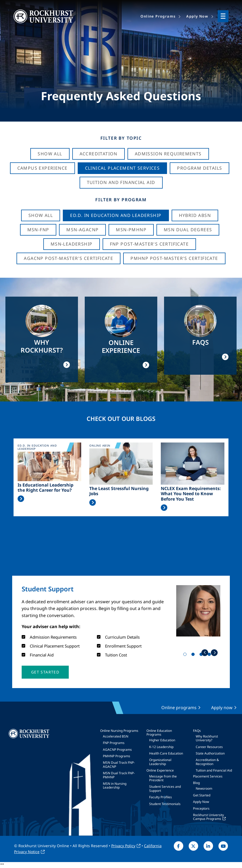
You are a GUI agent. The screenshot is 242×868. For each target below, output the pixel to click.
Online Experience (160, 770)
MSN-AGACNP (82, 230)
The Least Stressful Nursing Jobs (119, 491)
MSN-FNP (38, 230)
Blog (196, 783)
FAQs (197, 731)
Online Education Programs (159, 733)
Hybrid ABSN (195, 215)
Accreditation (99, 154)
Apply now (222, 708)
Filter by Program (121, 200)
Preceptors (201, 808)
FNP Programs (114, 743)
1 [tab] (186, 655)
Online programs (179, 708)
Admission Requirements (168, 154)
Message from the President (163, 778)
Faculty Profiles (161, 797)
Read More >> (21, 499)
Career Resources (209, 747)
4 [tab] (210, 655)
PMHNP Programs (117, 756)
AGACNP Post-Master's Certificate (68, 258)
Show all (41, 215)
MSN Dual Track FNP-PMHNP (119, 775)
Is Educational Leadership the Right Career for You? (45, 488)
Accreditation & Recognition (207, 762)
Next (214, 653)
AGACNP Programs (117, 750)
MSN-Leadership (72, 244)
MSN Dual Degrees (188, 230)
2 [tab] (194, 655)
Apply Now (201, 802)
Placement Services (208, 776)
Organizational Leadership (160, 762)
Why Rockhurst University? (207, 738)
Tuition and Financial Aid (214, 770)
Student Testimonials (165, 804)
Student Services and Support (165, 788)
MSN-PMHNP (131, 230)
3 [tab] (202, 655)
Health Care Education (166, 753)
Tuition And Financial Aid (121, 182)
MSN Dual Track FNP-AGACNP (119, 764)
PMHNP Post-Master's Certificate (174, 258)
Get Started (202, 795)
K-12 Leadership (161, 747)
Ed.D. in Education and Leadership (116, 215)
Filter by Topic (121, 138)
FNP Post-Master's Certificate (149, 244)
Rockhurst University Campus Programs (208, 817)
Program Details (200, 168)
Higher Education (162, 740)
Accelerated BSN (116, 736)
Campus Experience (42, 168)
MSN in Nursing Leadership (115, 785)
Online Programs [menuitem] (158, 16)
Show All (50, 154)
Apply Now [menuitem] (197, 16)
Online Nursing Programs (119, 731)
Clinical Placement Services (122, 168)
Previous (205, 653)
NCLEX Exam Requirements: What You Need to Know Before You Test (191, 494)
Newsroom (204, 788)
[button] (45, 672)
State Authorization (210, 753)
